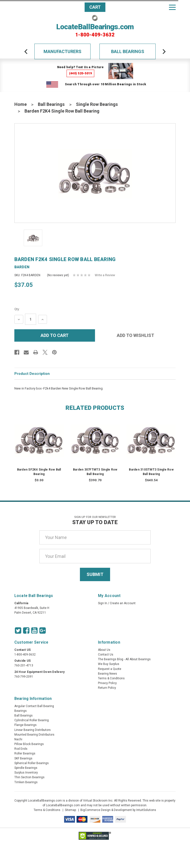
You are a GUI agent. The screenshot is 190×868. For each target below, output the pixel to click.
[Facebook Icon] (26, 630)
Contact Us (106, 655)
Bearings (21, 711)
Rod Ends (21, 749)
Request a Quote (110, 669)
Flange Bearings (25, 725)
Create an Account (123, 603)
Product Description (32, 374)
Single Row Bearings (97, 104)
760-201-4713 (24, 665)
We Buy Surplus (109, 664)
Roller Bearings (25, 753)
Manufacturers (62, 51)
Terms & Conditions (111, 678)
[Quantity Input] (31, 319)
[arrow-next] (164, 52)
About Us (104, 650)
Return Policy (107, 688)
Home (21, 104)
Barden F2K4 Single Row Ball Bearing (62, 111)
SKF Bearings (23, 758)
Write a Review (105, 275)
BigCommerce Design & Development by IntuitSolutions (118, 810)
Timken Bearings (26, 782)
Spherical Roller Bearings (32, 763)
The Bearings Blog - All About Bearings (124, 659)
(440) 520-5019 (81, 73)
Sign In (103, 603)
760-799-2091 (24, 677)
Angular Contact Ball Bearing (34, 706)
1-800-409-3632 (95, 35)
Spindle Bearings (26, 768)
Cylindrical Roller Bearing (32, 720)
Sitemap (70, 810)
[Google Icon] (43, 630)
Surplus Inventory (26, 773)
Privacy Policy (107, 683)
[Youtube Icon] (34, 630)
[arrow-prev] (26, 52)
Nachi (18, 739)
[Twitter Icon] (18, 630)
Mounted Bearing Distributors (34, 735)
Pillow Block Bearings (29, 744)
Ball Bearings (128, 51)
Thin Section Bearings (29, 777)
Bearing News (107, 674)
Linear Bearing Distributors (33, 730)
